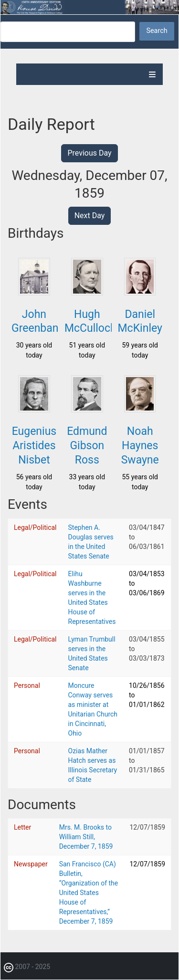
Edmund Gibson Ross (87, 446)
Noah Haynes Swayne (140, 446)
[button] (34, 293)
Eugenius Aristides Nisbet (34, 446)
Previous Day (89, 153)
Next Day (90, 216)
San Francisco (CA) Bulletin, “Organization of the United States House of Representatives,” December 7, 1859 (89, 893)
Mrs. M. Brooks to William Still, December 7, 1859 (86, 837)
